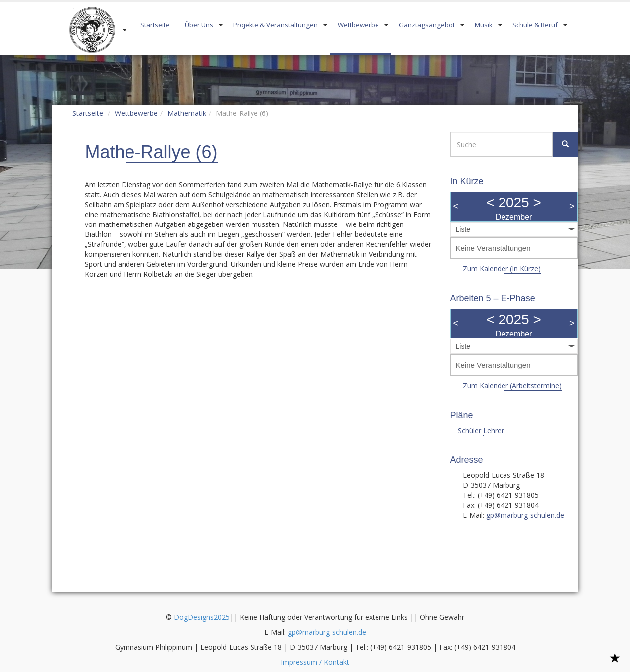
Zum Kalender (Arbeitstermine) (512, 386)
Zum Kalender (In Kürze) (502, 269)
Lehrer (494, 430)
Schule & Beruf (535, 25)
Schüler (469, 430)
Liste (463, 229)
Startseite (155, 25)
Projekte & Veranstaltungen (275, 25)
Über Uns (199, 25)
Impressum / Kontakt (315, 662)
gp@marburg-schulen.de (525, 515)
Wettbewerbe (358, 25)
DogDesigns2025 (202, 617)
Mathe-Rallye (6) (151, 152)
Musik (484, 25)
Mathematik (187, 113)
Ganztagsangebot (427, 25)
